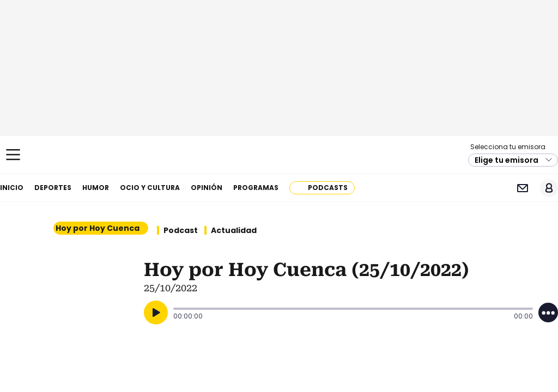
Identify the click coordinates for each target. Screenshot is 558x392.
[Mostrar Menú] (13, 155)
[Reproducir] (156, 313)
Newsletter (522, 188)
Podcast (181, 230)
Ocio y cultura (150, 188)
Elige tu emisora (507, 160)
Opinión (207, 188)
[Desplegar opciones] (548, 313)
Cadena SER (279, 155)
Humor (96, 188)
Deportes (53, 188)
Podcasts (328, 188)
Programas (256, 188)
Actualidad (234, 230)
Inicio (12, 188)
